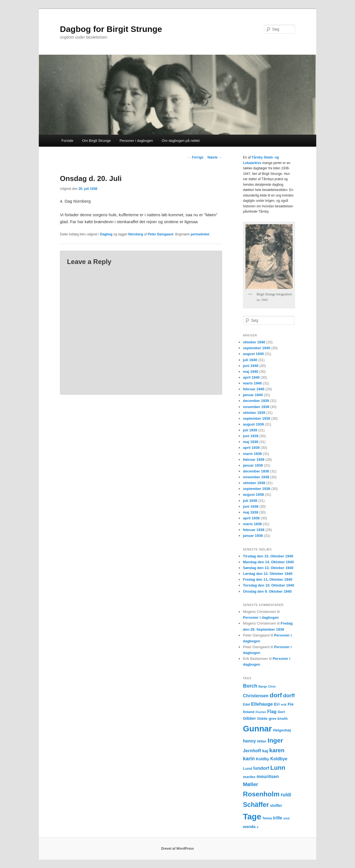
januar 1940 (253, 395)
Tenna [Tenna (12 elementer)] (267, 818)
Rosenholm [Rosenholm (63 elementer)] (261, 794)
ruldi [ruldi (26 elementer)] (286, 795)
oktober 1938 (254, 483)
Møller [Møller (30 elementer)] (251, 784)
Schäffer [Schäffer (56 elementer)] (256, 805)
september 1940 (257, 348)
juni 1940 (251, 366)
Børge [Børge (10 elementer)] (263, 686)
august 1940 (253, 354)
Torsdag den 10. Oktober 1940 (269, 585)
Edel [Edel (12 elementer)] (246, 705)
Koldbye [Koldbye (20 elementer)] (279, 759)
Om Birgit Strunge (96, 141)
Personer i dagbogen (136, 141)
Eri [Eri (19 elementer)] (277, 704)
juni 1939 (251, 436)
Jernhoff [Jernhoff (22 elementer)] (252, 751)
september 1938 (257, 489)
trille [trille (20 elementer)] (277, 818)
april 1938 (251, 518)
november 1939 (256, 407)
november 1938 (256, 477)
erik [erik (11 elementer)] (284, 705)
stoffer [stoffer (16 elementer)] (276, 806)
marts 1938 (252, 524)
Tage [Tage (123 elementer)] (252, 817)
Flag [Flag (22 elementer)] (272, 711)
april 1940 (251, 377)
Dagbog (106, 234)
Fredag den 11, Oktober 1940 (268, 579)
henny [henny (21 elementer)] (249, 741)
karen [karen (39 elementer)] (277, 750)
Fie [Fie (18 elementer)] (291, 704)
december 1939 (256, 401)
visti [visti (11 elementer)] (286, 818)
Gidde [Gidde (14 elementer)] (262, 719)
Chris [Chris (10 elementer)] (272, 686)
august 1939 (253, 424)
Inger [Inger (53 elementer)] (275, 740)
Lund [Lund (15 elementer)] (248, 768)
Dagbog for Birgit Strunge (111, 29)
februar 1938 (254, 530)
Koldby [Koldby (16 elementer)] (263, 759)
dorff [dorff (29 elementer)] (289, 695)
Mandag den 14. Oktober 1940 (268, 562)
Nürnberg (136, 234)
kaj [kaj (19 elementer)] (265, 751)
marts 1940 (252, 383)
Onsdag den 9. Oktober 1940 (267, 591)
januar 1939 (253, 465)
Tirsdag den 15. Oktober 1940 (268, 556)
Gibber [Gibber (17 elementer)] (249, 718)
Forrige (195, 157)
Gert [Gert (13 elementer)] (281, 712)
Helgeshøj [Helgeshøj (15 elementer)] (282, 730)
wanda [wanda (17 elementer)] (249, 827)
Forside (67, 141)
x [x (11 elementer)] (257, 827)
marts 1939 (252, 454)
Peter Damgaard (161, 234)
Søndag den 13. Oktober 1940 (268, 568)
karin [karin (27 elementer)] (249, 759)
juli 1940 (250, 360)
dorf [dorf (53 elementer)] (276, 695)
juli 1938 (250, 501)
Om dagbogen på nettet (181, 141)
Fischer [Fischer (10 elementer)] (261, 712)
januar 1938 (253, 536)
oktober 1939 (254, 413)
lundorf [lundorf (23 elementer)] (261, 768)
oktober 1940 (254, 342)
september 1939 (257, 418)
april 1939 (251, 448)
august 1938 (253, 495)
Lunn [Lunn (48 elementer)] (278, 768)
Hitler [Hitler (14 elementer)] (262, 741)
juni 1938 (251, 506)
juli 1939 (250, 430)
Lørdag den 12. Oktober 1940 (268, 574)
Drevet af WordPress (177, 849)
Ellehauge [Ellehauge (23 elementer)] (262, 704)
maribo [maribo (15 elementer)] (249, 777)
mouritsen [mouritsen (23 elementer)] (268, 777)
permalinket (200, 234)
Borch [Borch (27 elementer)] (250, 686)
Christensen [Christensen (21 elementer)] (256, 696)
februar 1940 (254, 389)
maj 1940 (251, 372)
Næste (215, 157)
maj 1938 (251, 512)
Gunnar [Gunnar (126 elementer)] (257, 729)
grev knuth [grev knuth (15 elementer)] (278, 719)
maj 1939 (251, 442)
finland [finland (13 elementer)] (249, 712)
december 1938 (256, 471)
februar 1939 (254, 460)
